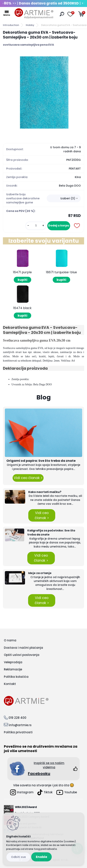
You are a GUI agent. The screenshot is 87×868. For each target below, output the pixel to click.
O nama (10, 640)
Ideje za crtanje (40, 573)
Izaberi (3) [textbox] (68, 198)
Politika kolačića (16, 677)
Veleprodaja (13, 662)
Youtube (67, 792)
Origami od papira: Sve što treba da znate (41, 461)
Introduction (11, 25)
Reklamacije (13, 669)
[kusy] (36, 226)
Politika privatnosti (18, 732)
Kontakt (10, 684)
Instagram (22, 792)
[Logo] (34, 14)
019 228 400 (17, 718)
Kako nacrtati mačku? (45, 492)
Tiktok (45, 792)
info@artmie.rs (20, 725)
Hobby (30, 25)
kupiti (22, 280)
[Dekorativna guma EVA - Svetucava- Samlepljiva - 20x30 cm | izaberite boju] (43, 93)
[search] (62, 14)
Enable (41, 857)
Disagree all (18, 857)
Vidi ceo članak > (28, 478)
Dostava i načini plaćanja (23, 648)
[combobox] (64, 198)
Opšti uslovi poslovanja (22, 655)
